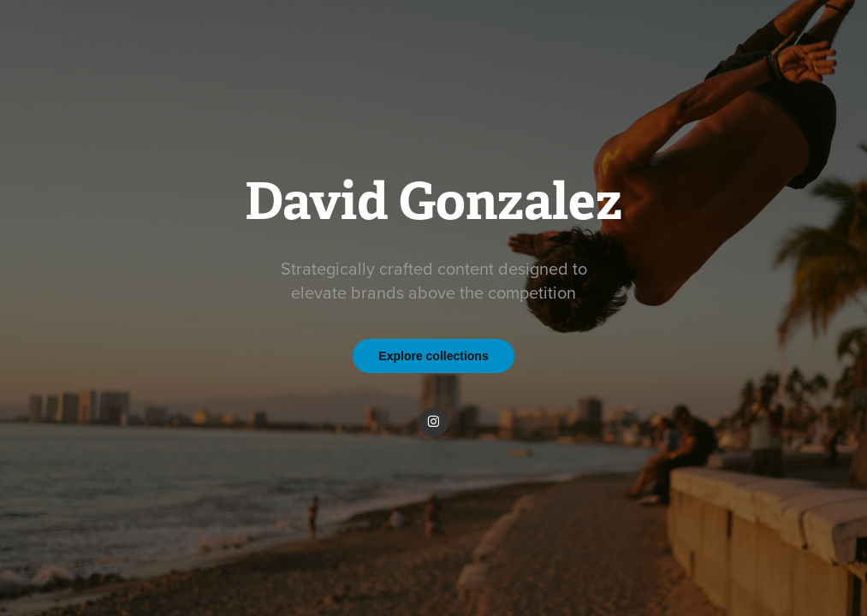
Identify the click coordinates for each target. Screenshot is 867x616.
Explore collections (433, 356)
